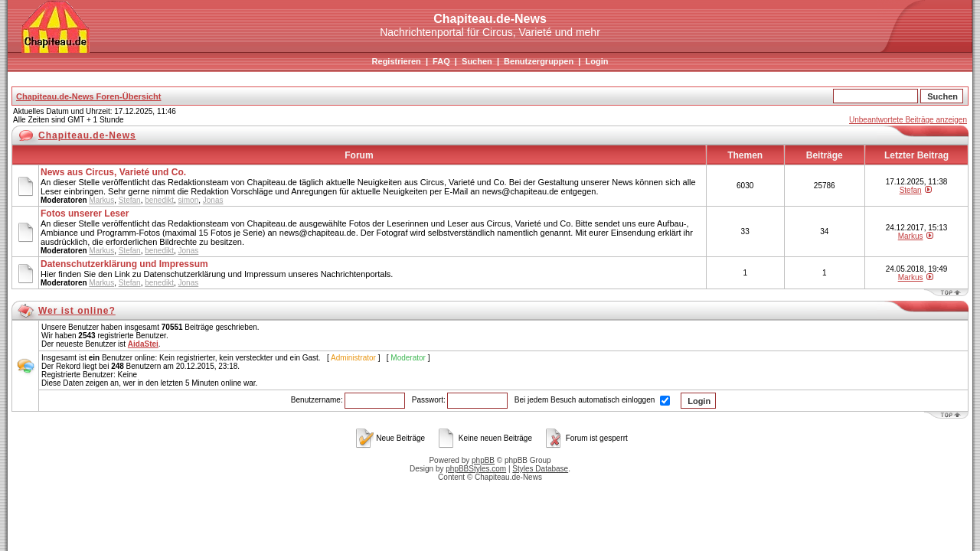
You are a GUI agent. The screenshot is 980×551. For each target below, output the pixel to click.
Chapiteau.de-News (87, 135)
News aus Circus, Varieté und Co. (113, 172)
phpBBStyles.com (476, 469)
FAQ (441, 61)
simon (189, 200)
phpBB (483, 460)
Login (596, 61)
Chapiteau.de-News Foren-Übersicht (88, 96)
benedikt (159, 200)
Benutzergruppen (539, 61)
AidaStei (143, 344)
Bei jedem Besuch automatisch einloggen (592, 400)
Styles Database (540, 469)
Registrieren (397, 61)
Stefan (130, 200)
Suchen (477, 61)
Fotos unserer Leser (85, 214)
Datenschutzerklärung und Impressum (124, 264)
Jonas (213, 200)
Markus (101, 200)
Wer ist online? (77, 311)
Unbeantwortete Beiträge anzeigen (908, 120)
